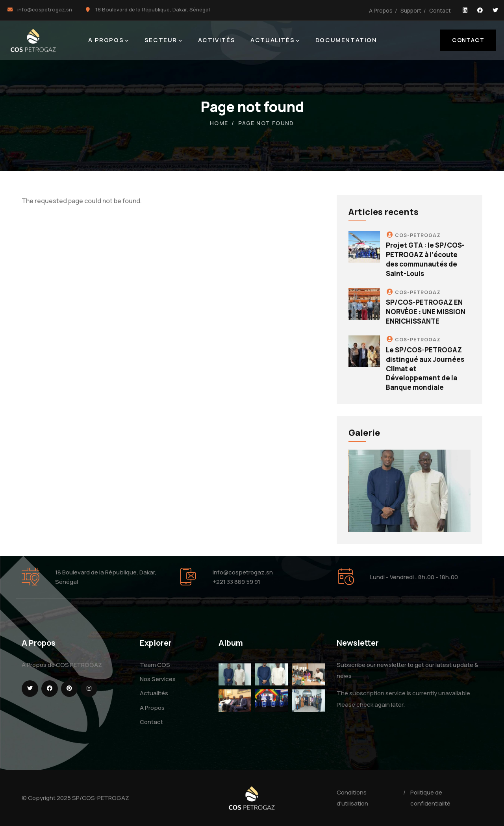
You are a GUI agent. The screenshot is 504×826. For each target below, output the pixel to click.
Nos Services (158, 679)
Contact (440, 10)
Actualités (154, 693)
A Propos (381, 10)
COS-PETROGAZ (418, 235)
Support (411, 10)
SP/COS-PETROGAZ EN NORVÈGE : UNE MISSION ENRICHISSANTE (426, 312)
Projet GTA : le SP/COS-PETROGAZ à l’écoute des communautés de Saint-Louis (425, 259)
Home (219, 123)
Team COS (155, 665)
